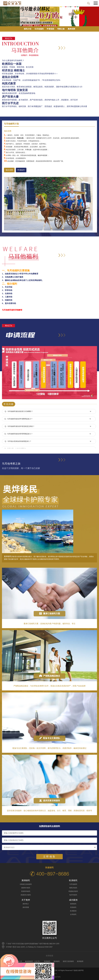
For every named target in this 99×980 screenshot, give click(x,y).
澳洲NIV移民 (26, 888)
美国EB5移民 (26, 891)
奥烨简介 (26, 904)
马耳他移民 (73, 884)
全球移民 (73, 914)
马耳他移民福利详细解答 (12, 310)
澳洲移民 (73, 904)
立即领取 (49, 857)
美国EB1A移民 (26, 895)
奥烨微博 (80, 961)
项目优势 (9, 170)
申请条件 (21, 170)
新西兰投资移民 (68, 961)
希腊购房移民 (73, 891)
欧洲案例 (73, 911)
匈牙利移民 (73, 895)
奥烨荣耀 (26, 907)
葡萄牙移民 (73, 888)
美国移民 (73, 907)
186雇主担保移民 (26, 884)
